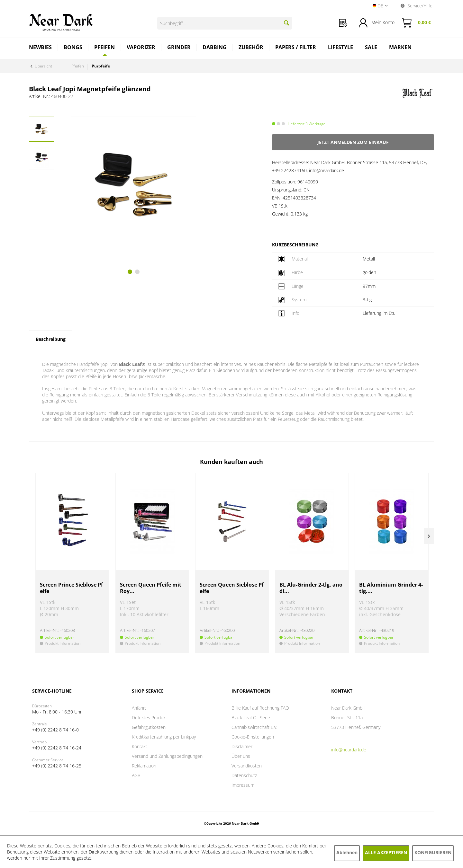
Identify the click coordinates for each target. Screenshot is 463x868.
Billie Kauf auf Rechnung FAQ (260, 708)
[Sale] (371, 48)
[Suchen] (286, 23)
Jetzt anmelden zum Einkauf (353, 142)
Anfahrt (139, 708)
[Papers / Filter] (296, 48)
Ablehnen (347, 852)
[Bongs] (73, 48)
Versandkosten (247, 766)
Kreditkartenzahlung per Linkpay (164, 737)
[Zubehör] (251, 48)
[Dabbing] (215, 48)
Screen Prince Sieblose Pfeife (71, 588)
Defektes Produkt (150, 717)
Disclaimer (242, 746)
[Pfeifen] (105, 47)
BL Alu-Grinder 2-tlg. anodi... (311, 588)
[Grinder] (179, 48)
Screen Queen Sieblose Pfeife (232, 588)
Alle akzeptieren (386, 852)
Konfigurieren (433, 852)
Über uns (241, 756)
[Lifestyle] (341, 48)
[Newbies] (41, 48)
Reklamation (144, 766)
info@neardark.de (349, 750)
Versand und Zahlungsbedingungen (167, 756)
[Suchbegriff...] (225, 23)
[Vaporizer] (141, 48)
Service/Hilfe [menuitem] (417, 6)
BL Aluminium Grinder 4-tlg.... (391, 588)
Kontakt (140, 746)
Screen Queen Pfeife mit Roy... (151, 588)
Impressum (243, 785)
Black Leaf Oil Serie (251, 717)
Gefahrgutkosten (149, 727)
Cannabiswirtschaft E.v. (254, 727)
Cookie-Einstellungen (253, 737)
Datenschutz (244, 775)
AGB (136, 775)
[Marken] (400, 48)
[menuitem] (343, 23)
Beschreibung (51, 339)
